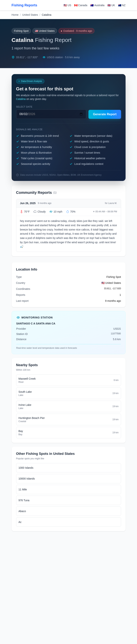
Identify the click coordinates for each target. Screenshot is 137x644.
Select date (24, 107)
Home (15, 15)
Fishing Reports (24, 5)
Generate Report (105, 114)
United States (30, 15)
